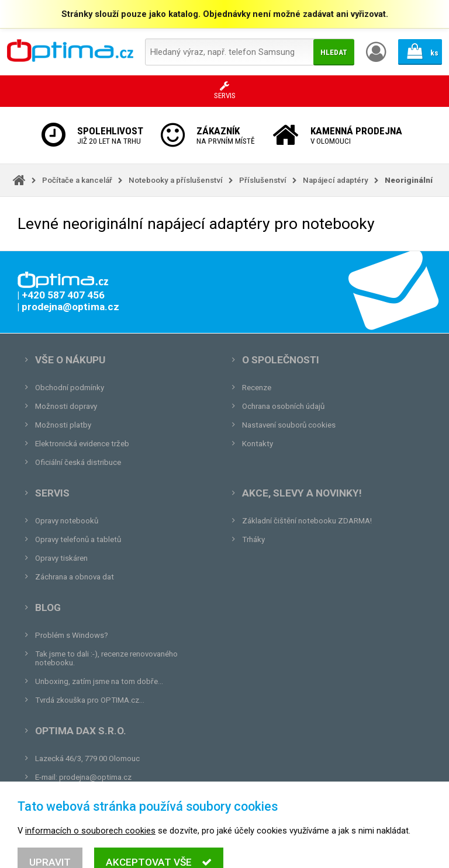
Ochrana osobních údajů (283, 406)
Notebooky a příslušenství (176, 180)
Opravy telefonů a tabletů (78, 539)
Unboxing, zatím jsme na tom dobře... (99, 681)
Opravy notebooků (67, 521)
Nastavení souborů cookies (289, 425)
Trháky (253, 539)
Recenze (257, 388)
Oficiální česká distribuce (78, 462)
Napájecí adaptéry (336, 180)
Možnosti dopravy (66, 406)
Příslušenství (263, 180)
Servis (52, 493)
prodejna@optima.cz (95, 777)
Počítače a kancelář (77, 180)
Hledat (334, 52)
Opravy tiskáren (61, 558)
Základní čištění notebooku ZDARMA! (307, 521)
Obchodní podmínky (70, 388)
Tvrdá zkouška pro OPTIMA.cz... (90, 700)
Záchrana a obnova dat (75, 577)
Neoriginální (409, 180)
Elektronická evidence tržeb (82, 444)
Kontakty (258, 444)
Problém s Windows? (72, 635)
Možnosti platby (63, 425)
